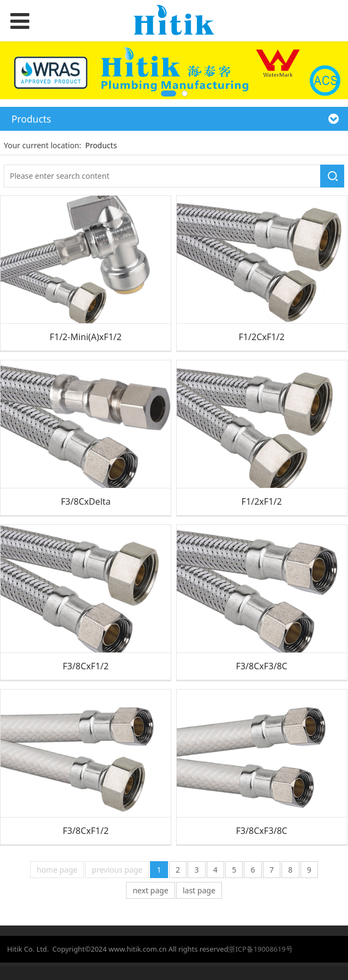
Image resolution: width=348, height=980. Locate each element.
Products (101, 145)
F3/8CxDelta (85, 501)
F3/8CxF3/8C (261, 666)
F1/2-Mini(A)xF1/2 (86, 337)
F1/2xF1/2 (262, 501)
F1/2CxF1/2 (262, 337)
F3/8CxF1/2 (86, 666)
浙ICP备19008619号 (260, 949)
